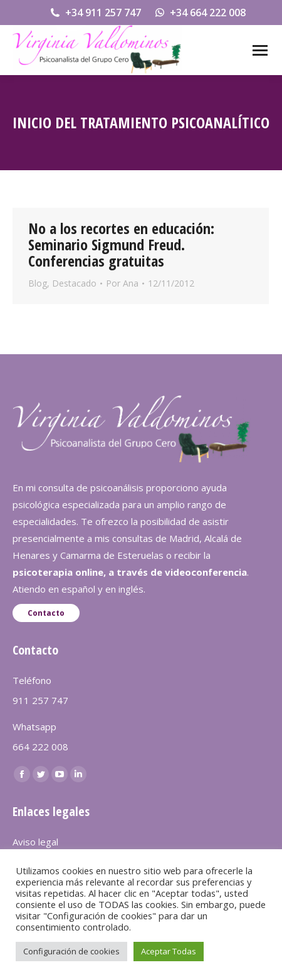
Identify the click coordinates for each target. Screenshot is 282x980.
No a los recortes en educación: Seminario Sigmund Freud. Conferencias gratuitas (121, 244)
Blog (38, 283)
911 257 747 (40, 700)
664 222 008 (40, 747)
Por (122, 283)
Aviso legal (35, 842)
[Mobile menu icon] (260, 50)
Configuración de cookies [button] (71, 951)
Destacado (74, 283)
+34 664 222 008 (200, 13)
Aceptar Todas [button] (169, 951)
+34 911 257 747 (95, 13)
